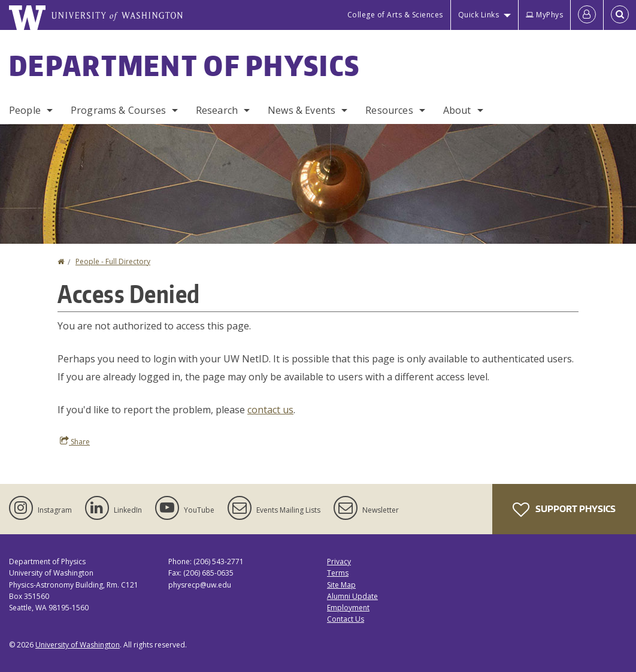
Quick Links (479, 15)
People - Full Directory (113, 261)
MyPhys (544, 15)
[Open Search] (620, 15)
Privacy (339, 561)
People (25, 110)
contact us (270, 410)
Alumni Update (352, 596)
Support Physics (564, 510)
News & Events (302, 110)
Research (217, 110)
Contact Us (346, 619)
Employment (348, 608)
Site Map (341, 585)
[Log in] (587, 15)
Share (75, 441)
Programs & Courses (118, 110)
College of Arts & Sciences (395, 15)
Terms (338, 573)
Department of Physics (184, 65)
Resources (389, 110)
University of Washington (78, 645)
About (457, 110)
